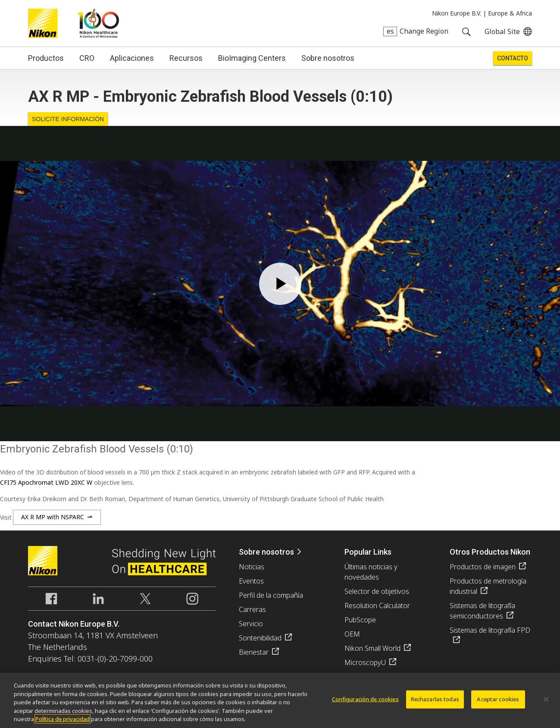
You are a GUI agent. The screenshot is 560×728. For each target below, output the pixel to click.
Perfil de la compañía (271, 595)
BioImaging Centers (252, 58)
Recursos (186, 58)
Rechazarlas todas (435, 699)
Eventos (251, 581)
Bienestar (254, 652)
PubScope (360, 620)
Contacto (513, 58)
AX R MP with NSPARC (53, 517)
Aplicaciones (132, 58)
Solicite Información (68, 119)
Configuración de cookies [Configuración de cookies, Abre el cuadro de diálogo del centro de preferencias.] (365, 699)
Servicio (251, 624)
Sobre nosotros (328, 58)
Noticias (252, 567)
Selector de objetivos (377, 591)
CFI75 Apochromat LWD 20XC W (46, 482)
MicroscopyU (365, 662)
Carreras (252, 609)
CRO (87, 58)
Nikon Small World (372, 648)
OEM (352, 634)
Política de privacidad (63, 719)
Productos (46, 58)
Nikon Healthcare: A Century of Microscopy (99, 23)
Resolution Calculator (377, 606)
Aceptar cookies (498, 699)
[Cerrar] (546, 700)
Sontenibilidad (260, 638)
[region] (280, 700)
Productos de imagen (483, 567)
